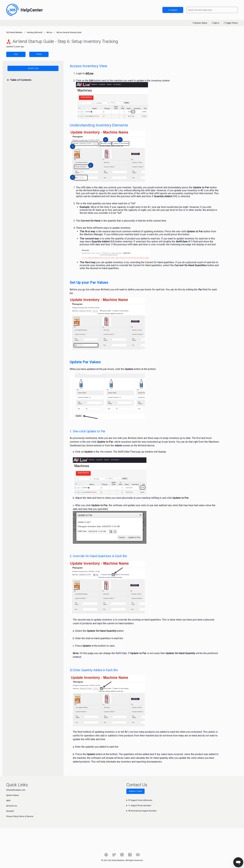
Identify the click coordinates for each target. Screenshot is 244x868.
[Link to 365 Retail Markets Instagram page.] (122, 856)
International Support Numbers (143, 811)
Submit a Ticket (135, 791)
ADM (8, 801)
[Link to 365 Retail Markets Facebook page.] (106, 856)
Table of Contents (21, 80)
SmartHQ (10, 811)
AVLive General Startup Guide (69, 32)
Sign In (215, 23)
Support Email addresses (140, 800)
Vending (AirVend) (34, 32)
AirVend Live (12, 806)
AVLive (49, 32)
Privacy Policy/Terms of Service (20, 816)
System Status (200, 23)
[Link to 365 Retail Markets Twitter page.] (114, 856)
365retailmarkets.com (16, 790)
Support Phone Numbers (140, 806)
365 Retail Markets (14, 32)
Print (16, 54)
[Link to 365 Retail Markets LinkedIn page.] (130, 856)
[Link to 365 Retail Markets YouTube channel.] (138, 856)
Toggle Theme (230, 23)
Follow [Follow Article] (39, 54)
